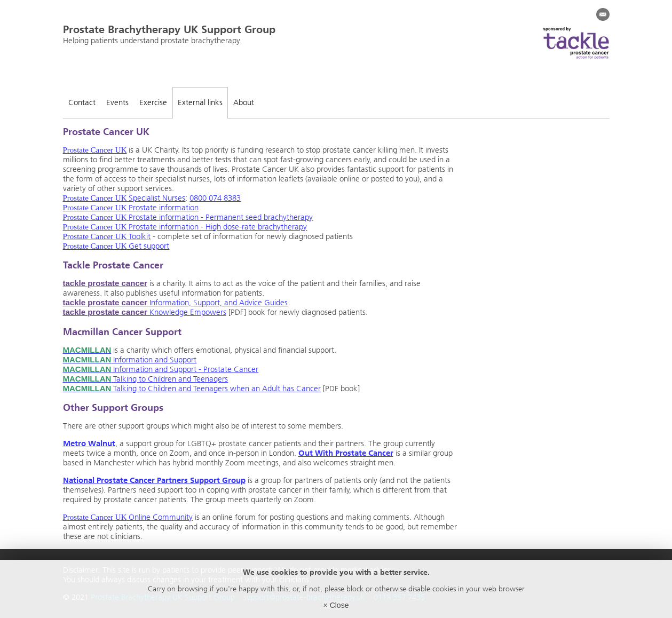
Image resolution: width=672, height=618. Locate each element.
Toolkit (107, 236)
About (244, 102)
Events (117, 102)
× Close (336, 605)
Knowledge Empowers (145, 312)
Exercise (153, 102)
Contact (82, 102)
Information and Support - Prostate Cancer (161, 369)
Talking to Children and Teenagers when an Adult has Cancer (192, 389)
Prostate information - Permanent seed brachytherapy (188, 217)
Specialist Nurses (124, 198)
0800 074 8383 (215, 198)
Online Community (128, 517)
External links (200, 102)
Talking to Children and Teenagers (146, 379)
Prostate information (131, 208)
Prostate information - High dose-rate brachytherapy (185, 227)
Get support (116, 246)
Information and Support (130, 360)
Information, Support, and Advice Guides (175, 303)
